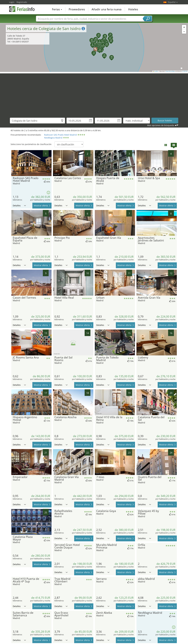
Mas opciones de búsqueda (161, 125)
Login (12, 2)
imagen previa (13, 163)
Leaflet (156, 71)
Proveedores (77, 9)
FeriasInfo (24, 9)
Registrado (22, 2)
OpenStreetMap (170, 71)
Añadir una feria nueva (107, 9)
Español (173, 2)
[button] (94, 48)
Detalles (19, 206)
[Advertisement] (94, 94)
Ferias (57, 9)
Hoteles (133, 9)
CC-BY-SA (185, 71)
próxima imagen (50, 163)
